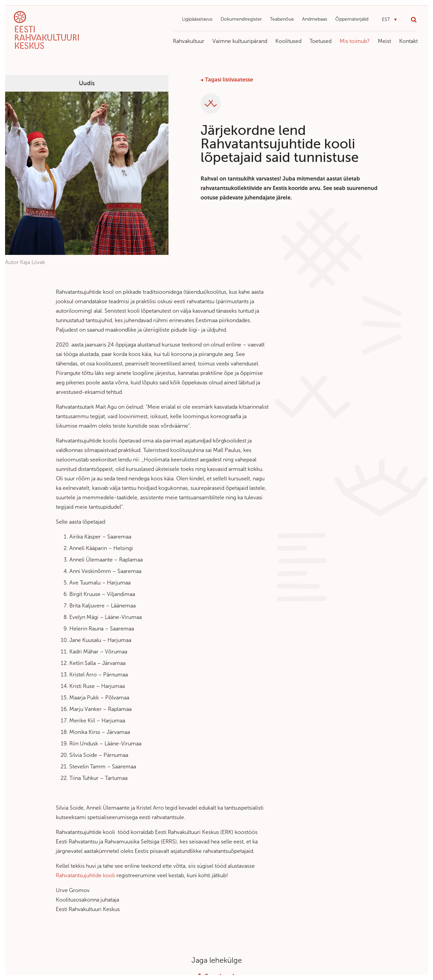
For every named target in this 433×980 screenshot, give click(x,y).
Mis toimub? (355, 41)
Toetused (321, 41)
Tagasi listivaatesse (229, 80)
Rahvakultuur (189, 41)
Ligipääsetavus (197, 19)
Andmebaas (315, 19)
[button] (389, 20)
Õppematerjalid (352, 19)
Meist (384, 41)
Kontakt (408, 41)
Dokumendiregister (241, 19)
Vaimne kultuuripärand (240, 41)
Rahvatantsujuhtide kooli (85, 875)
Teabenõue (282, 19)
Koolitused (288, 41)
